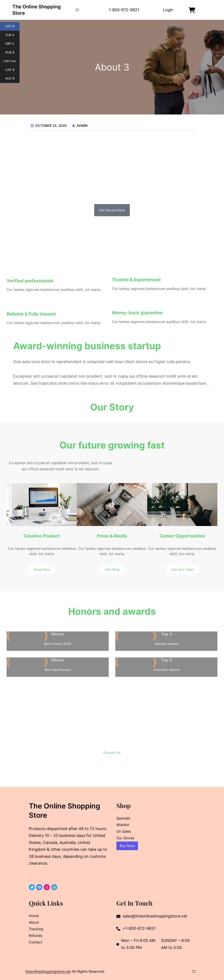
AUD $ (13, 79)
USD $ (13, 26)
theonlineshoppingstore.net (48, 971)
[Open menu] (77, 10)
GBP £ (12, 44)
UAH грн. (12, 61)
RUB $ (12, 53)
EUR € (13, 35)
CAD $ (13, 70)
